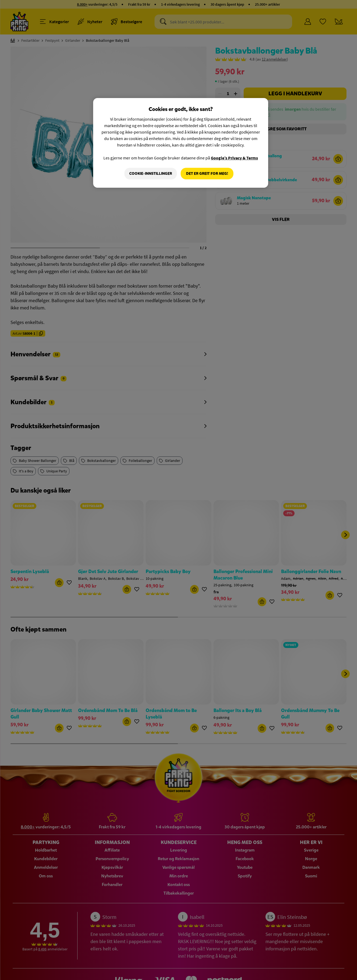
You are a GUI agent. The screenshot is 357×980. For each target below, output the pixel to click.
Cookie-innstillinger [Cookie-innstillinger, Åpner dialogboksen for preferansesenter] (151, 174)
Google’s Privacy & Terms (234, 158)
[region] (181, 143)
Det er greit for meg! (207, 174)
